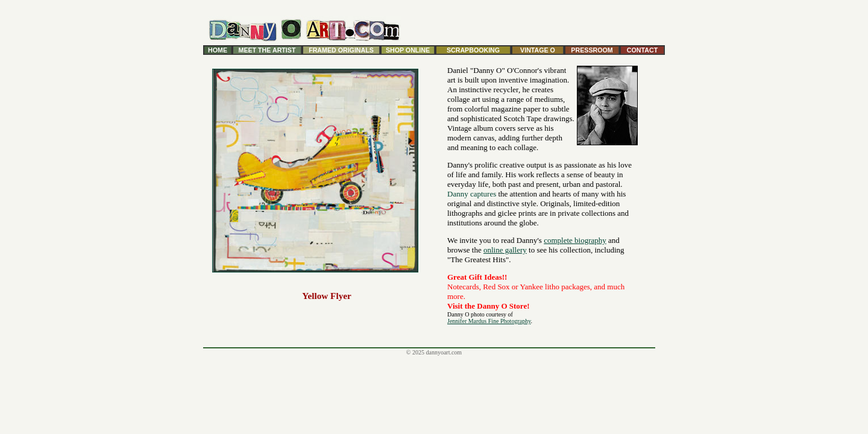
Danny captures (472, 194)
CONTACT (642, 50)
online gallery (505, 250)
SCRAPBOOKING (473, 50)
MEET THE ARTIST (267, 50)
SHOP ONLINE (408, 50)
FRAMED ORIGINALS (341, 50)
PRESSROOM (592, 50)
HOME (218, 50)
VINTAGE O (538, 50)
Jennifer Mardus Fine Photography (489, 321)
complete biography (575, 240)
